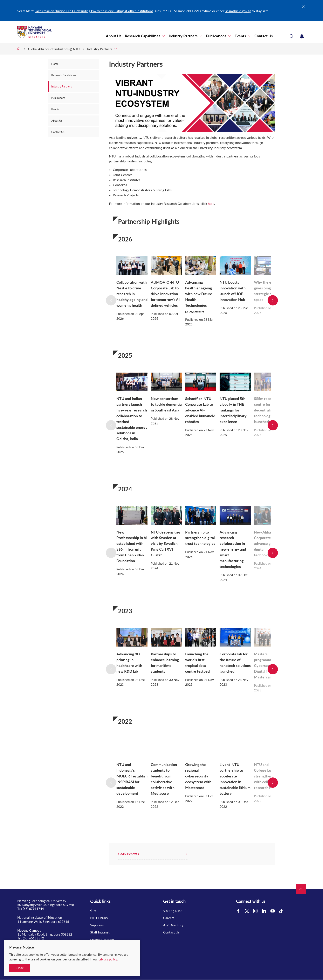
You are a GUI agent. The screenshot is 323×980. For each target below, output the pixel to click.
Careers (169, 918)
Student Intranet (102, 940)
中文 (94, 911)
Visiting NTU (172, 911)
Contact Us (264, 36)
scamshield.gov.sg (238, 11)
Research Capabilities (143, 36)
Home (55, 64)
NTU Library (99, 918)
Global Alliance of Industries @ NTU (54, 49)
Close (20, 968)
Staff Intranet (100, 932)
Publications (216, 36)
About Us (114, 36)
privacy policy (108, 959)
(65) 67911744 (33, 908)
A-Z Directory (173, 925)
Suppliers (97, 925)
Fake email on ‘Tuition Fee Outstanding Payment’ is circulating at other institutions (94, 11)
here (211, 203)
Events (240, 36)
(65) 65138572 (33, 938)
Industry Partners (183, 36)
